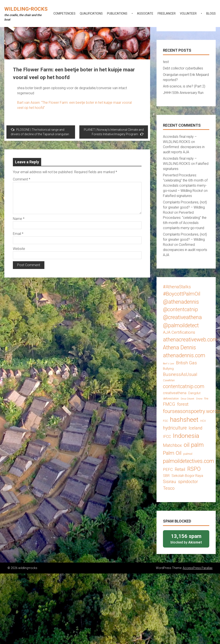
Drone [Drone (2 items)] (199, 399)
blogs (211, 14)
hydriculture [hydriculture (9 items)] (175, 428)
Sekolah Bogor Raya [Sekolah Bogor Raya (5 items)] (187, 476)
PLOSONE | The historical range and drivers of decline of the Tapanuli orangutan (40, 132)
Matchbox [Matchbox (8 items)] (172, 445)
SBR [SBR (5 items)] (166, 476)
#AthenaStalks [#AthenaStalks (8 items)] (177, 287)
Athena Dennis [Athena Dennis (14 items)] (179, 348)
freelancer (167, 14)
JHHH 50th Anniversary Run (183, 93)
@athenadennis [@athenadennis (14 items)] (181, 302)
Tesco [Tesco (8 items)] (169, 488)
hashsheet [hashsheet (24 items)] (184, 420)
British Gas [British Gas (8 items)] (186, 363)
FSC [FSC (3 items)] (166, 421)
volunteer (188, 14)
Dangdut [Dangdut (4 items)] (194, 393)
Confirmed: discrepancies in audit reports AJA (185, 250)
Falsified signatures (177, 196)
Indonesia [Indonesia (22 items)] (186, 436)
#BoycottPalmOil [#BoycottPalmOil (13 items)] (182, 294)
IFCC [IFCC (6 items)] (167, 436)
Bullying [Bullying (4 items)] (168, 369)
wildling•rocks (26, 9)
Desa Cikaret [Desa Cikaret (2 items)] (188, 399)
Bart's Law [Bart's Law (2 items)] (169, 364)
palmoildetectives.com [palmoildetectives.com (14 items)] (188, 461)
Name (19, 219)
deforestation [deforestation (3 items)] (171, 399)
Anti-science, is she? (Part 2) (184, 86)
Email (18, 234)
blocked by (186, 539)
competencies (64, 14)
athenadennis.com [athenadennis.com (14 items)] (184, 355)
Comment (22, 179)
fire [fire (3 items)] (206, 399)
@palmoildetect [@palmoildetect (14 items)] (181, 325)
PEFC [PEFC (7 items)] (168, 469)
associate (145, 14)
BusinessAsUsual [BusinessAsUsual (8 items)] (180, 374)
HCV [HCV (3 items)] (203, 421)
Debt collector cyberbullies (183, 68)
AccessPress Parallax (198, 568)
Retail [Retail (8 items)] (180, 469)
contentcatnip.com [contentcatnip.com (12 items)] (184, 386)
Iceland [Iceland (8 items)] (196, 428)
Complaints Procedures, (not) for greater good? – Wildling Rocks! (185, 207)
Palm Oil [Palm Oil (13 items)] (172, 453)
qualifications (91, 14)
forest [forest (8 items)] (183, 404)
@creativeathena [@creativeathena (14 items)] (182, 317)
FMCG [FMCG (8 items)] (169, 404)
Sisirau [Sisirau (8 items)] (170, 482)
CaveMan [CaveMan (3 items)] (169, 380)
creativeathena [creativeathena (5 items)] (175, 393)
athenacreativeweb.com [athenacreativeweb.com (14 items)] (190, 340)
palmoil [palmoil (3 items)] (188, 454)
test (166, 62)
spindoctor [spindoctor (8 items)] (188, 482)
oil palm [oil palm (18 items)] (194, 445)
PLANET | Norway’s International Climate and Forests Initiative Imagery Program (114, 132)
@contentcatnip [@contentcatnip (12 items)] (180, 309)
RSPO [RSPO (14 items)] (194, 469)
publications (117, 14)
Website (19, 249)
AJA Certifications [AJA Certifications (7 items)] (179, 332)
